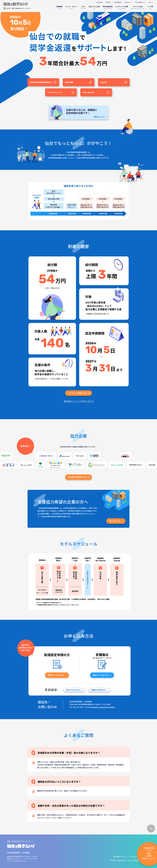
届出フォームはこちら (102, 680)
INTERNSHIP (122, 7)
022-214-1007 (18, 859)
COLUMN (83, 7)
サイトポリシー (134, 857)
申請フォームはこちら (57, 680)
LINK (150, 7)
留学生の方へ (128, 2)
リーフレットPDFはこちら (79, 398)
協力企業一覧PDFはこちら (79, 482)
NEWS (59, 7)
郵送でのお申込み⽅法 (75, 695)
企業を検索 (100, 2)
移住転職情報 (118, 2)
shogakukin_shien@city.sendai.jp (102, 707)
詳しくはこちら (116, 526)
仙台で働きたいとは (120, 857)
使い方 (151, 2)
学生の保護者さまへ (140, 2)
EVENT (71, 7)
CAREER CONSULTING (138, 7)
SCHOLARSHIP (108, 7)
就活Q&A (108, 2)
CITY (94, 7)
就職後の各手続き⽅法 (100, 695)
